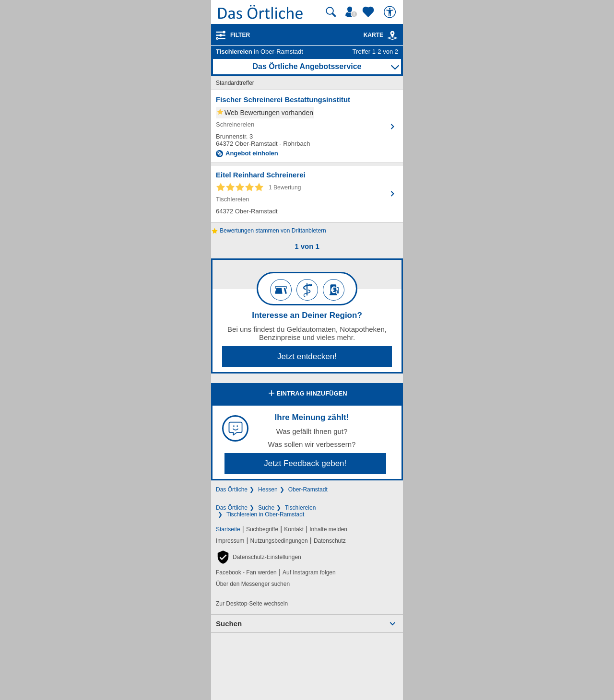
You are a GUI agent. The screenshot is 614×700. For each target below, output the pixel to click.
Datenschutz (330, 541)
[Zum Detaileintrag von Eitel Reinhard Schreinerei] (307, 194)
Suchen (229, 624)
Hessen (268, 490)
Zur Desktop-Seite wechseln (252, 604)
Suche (266, 508)
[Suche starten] (331, 12)
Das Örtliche (232, 490)
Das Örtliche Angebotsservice (307, 66)
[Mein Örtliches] (353, 12)
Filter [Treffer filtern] (240, 35)
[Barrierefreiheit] (391, 12)
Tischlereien (300, 508)
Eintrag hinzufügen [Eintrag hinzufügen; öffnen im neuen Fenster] (307, 394)
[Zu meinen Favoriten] (369, 12)
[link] (392, 35)
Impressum (230, 541)
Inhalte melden (328, 529)
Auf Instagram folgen (309, 572)
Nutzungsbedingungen (279, 541)
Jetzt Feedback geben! (305, 463)
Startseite (228, 529)
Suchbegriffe (262, 529)
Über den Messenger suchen (253, 584)
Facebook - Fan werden (246, 572)
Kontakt (294, 529)
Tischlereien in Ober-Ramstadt (265, 514)
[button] (259, 557)
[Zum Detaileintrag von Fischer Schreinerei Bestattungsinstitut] (307, 126)
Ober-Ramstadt (308, 490)
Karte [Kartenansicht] (381, 35)
